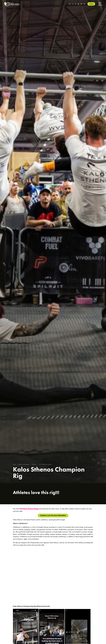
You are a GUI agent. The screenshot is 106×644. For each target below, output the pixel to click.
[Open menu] (100, 4)
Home (14, 464)
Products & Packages (24, 464)
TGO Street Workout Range (29, 509)
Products (34, 464)
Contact (91, 4)
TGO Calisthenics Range (45, 464)
